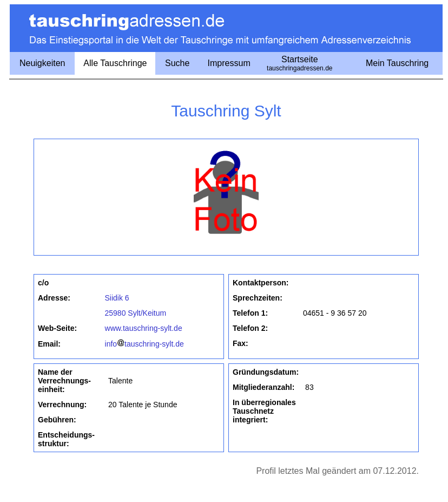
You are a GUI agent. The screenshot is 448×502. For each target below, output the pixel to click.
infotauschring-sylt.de (144, 344)
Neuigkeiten (42, 63)
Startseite (299, 63)
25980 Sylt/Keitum (136, 313)
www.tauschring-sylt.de (144, 328)
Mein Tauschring (397, 63)
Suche (177, 63)
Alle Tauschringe (115, 63)
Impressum (229, 63)
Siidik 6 (117, 298)
